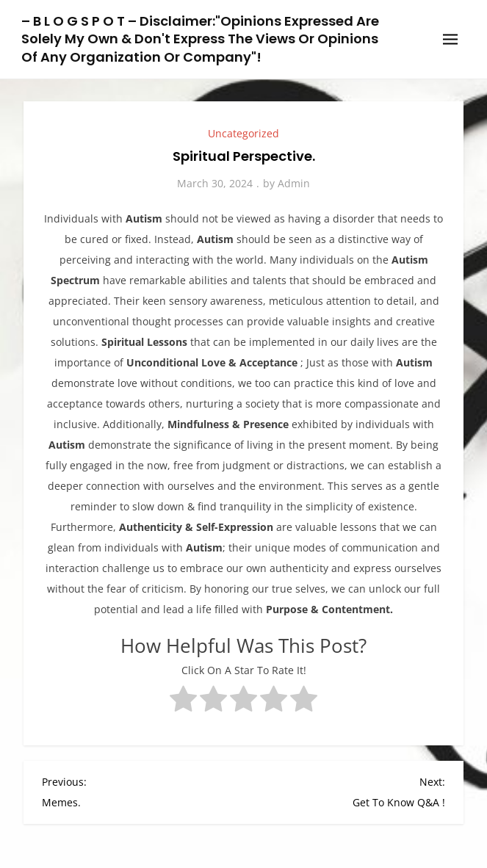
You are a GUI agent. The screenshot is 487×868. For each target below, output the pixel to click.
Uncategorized (244, 133)
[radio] (183, 702)
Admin (294, 183)
